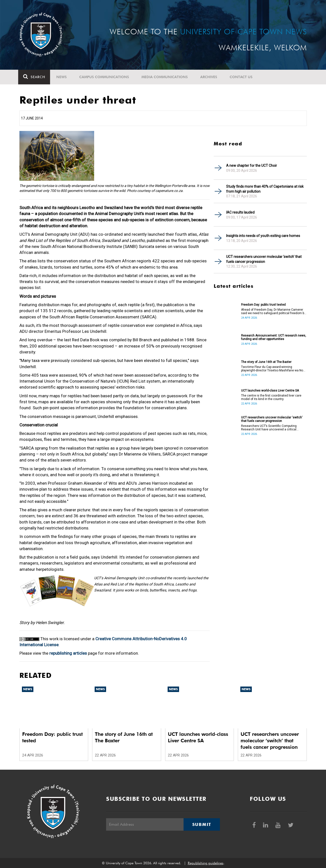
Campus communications (105, 77)
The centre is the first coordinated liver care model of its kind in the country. (271, 397)
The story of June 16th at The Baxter (266, 362)
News (63, 77)
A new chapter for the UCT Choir (252, 166)
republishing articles (68, 653)
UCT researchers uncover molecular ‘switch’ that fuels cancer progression (264, 259)
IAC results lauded (240, 212)
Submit (202, 824)
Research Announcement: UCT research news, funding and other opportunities (274, 337)
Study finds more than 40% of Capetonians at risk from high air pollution (265, 189)
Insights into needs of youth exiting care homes (263, 236)
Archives (210, 77)
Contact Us (242, 77)
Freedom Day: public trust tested (263, 305)
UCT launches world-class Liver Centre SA (270, 391)
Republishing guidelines (206, 863)
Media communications (166, 77)
